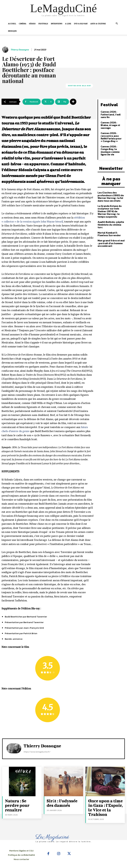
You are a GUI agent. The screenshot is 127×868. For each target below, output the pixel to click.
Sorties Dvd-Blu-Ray (79, 86)
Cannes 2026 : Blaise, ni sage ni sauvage (109, 123)
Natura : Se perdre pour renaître (19, 802)
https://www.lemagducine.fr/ (37, 752)
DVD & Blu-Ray (81, 24)
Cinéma (22, 24)
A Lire (68, 24)
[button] (117, 24)
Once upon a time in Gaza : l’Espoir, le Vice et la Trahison (105, 804)
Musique (12, 31)
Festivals (43, 24)
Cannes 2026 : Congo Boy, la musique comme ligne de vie (112, 146)
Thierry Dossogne (20, 50)
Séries (32, 24)
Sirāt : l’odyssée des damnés (62, 802)
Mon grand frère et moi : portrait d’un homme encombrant (110, 228)
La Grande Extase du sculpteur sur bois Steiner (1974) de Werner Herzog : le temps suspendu (111, 201)
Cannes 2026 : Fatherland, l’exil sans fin (110, 113)
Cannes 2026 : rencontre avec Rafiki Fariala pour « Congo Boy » (111, 134)
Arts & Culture (98, 24)
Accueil (12, 24)
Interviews (57, 24)
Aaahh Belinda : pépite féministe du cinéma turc (111, 212)
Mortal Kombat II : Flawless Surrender (108, 219)
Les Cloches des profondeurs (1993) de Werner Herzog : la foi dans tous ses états (110, 187)
